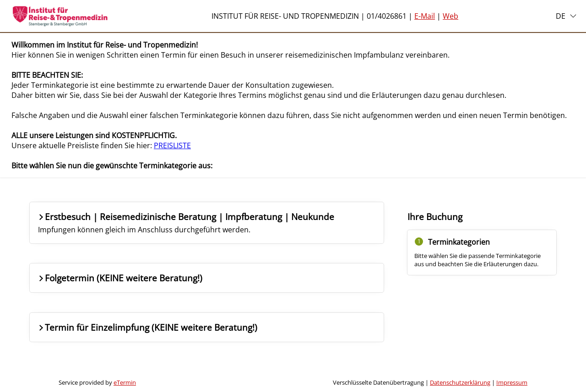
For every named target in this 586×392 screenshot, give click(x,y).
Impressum (512, 382)
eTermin (125, 382)
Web (450, 16)
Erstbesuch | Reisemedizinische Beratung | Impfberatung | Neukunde (186, 223)
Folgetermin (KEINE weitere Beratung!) (120, 278)
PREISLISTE (172, 145)
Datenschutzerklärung (460, 382)
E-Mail (425, 16)
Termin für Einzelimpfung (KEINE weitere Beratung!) (147, 327)
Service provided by (97, 382)
